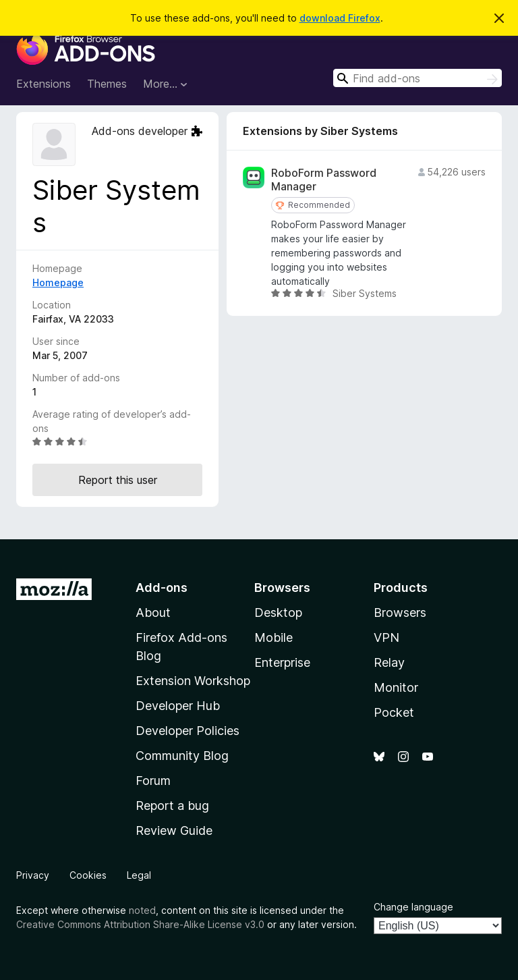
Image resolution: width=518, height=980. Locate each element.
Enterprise (282, 662)
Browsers (400, 612)
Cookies (88, 875)
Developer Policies (188, 731)
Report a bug (172, 806)
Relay (389, 662)
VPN (386, 637)
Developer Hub (178, 706)
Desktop (278, 612)
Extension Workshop (193, 681)
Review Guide (174, 831)
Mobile (274, 637)
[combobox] (418, 78)
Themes (107, 84)
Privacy (33, 875)
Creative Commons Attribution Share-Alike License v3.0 (140, 924)
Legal (139, 875)
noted (142, 910)
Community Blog (182, 756)
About (153, 612)
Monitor (396, 687)
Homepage (58, 282)
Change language (413, 907)
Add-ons (162, 588)
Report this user (118, 480)
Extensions (44, 84)
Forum (153, 781)
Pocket (394, 712)
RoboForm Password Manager (324, 180)
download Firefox (340, 18)
